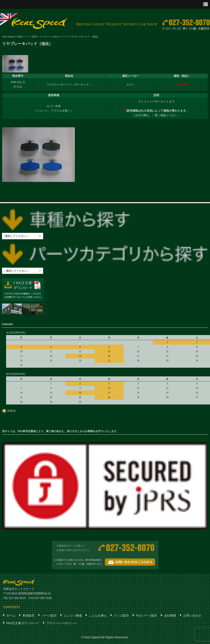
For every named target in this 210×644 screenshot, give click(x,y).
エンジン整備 (73, 616)
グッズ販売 (121, 616)
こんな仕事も (98, 616)
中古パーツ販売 (146, 616)
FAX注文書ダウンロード (23, 623)
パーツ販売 (49, 616)
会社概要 (170, 616)
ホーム (11, 616)
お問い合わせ (192, 616)
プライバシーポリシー (61, 623)
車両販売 (28, 616)
